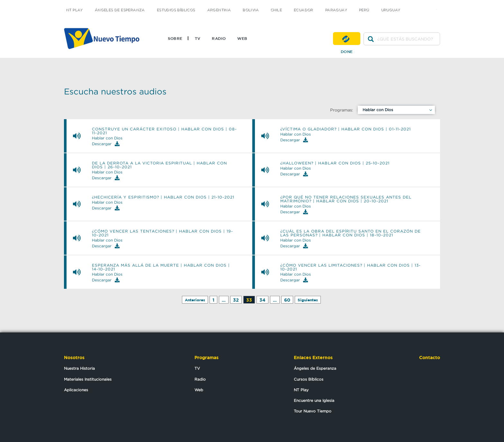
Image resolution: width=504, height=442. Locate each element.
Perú (364, 10)
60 (287, 300)
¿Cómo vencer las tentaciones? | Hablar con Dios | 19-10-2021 (162, 233)
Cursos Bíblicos (309, 379)
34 (262, 300)
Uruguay (391, 10)
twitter (413, 4)
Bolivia (250, 10)
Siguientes (308, 300)
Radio (219, 38)
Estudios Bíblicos (176, 10)
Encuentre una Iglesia (314, 400)
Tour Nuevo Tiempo (313, 411)
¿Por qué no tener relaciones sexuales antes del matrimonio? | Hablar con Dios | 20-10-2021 (346, 199)
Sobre (175, 38)
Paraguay (336, 10)
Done (347, 39)
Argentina (219, 10)
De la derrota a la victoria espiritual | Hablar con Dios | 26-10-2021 (159, 165)
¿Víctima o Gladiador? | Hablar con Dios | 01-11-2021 (346, 129)
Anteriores (195, 300)
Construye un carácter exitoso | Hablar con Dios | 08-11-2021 (164, 131)
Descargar (106, 144)
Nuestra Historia (79, 368)
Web (242, 38)
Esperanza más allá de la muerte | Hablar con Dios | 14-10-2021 (161, 267)
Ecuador (303, 10)
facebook (426, 4)
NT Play (74, 10)
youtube (439, 4)
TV (198, 38)
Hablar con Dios (378, 110)
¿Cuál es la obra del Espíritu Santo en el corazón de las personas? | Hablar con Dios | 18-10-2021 (351, 233)
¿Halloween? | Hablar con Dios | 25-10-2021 (335, 163)
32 (236, 300)
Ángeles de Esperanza (120, 10)
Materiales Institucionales (88, 379)
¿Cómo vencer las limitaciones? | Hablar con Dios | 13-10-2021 (351, 267)
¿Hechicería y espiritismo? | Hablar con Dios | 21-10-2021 (163, 197)
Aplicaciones (76, 390)
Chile (276, 10)
